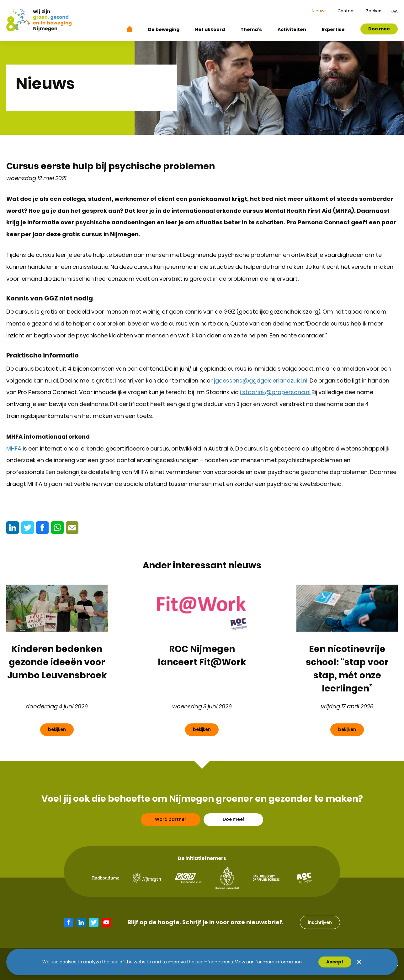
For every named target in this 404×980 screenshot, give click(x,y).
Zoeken (374, 11)
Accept (335, 962)
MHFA (14, 448)
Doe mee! (234, 835)
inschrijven (320, 922)
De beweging (164, 29)
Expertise (333, 29)
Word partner (171, 835)
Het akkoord (210, 29)
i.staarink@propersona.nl (275, 392)
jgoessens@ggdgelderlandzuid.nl (261, 381)
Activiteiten (292, 29)
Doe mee (379, 29)
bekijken (57, 729)
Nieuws (319, 11)
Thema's (251, 29)
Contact (346, 11)
